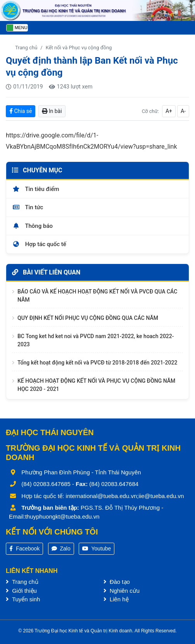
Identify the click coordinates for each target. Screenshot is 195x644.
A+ (169, 111)
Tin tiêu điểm (36, 189)
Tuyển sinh (23, 599)
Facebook (24, 549)
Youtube (97, 549)
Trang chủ (26, 48)
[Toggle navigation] (17, 28)
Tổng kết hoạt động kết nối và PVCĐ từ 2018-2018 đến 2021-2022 (97, 363)
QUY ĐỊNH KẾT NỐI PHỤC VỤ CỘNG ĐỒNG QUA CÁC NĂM (88, 318)
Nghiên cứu (122, 591)
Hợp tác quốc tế (39, 244)
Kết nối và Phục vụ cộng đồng (79, 48)
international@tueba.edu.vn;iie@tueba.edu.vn (125, 496)
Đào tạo (117, 582)
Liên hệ (116, 599)
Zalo (61, 549)
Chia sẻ (21, 111)
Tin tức (28, 207)
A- (183, 111)
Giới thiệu (21, 591)
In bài (52, 111)
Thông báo (32, 226)
